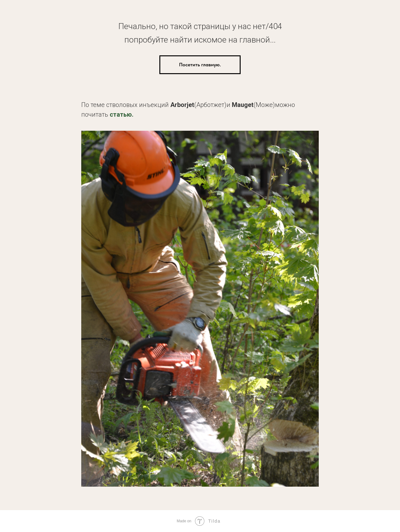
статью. (122, 114)
